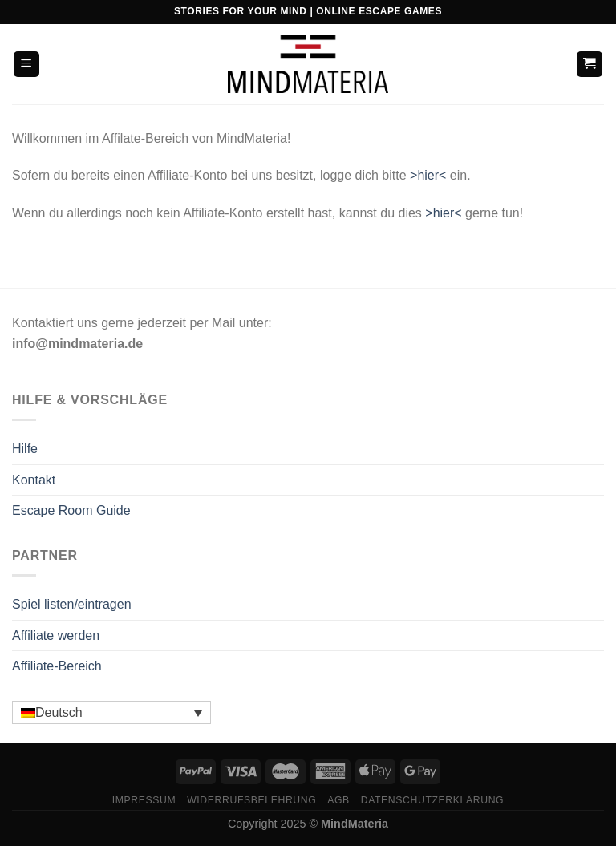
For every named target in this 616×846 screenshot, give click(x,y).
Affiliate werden (56, 636)
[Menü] (27, 65)
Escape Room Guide (71, 510)
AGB (338, 800)
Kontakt (34, 480)
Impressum (144, 800)
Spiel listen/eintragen (72, 604)
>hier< (428, 175)
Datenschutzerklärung (433, 800)
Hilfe (25, 449)
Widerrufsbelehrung (251, 800)
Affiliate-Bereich (57, 666)
